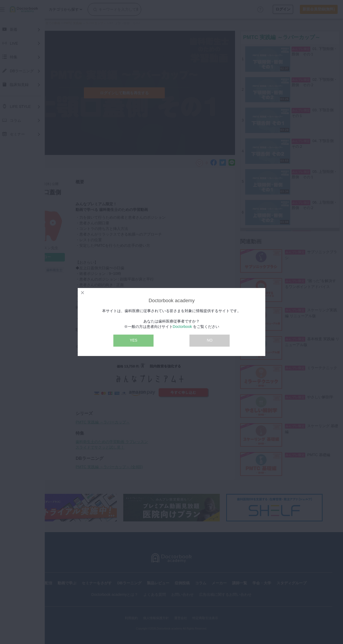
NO (210, 340)
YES (133, 340)
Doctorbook (182, 327)
